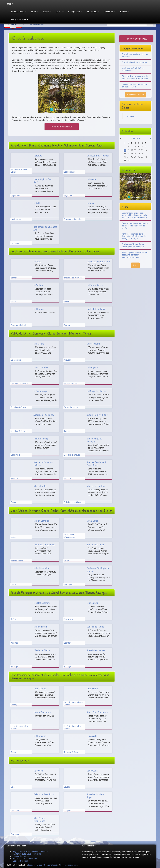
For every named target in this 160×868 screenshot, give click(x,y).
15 (125, 154)
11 (135, 150)
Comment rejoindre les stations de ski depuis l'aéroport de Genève (135, 226)
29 (125, 160)
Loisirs (60, 12)
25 (135, 157)
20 (142, 154)
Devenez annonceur (69, 865)
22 (125, 157)
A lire (135, 265)
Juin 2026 (135, 138)
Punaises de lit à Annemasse (25, 859)
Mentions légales (51, 865)
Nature (35, 12)
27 (142, 157)
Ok (150, 24)
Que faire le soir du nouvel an (135, 62)
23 (128, 157)
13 (142, 150)
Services (125, 12)
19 (139, 154)
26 (139, 157)
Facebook (130, 116)
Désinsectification (20, 861)
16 (128, 154)
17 (132, 154)
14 (146, 150)
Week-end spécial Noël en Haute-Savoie (133, 69)
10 (132, 150)
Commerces (109, 12)
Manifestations (19, 12)
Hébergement (75, 12)
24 (132, 157)
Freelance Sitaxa (35, 865)
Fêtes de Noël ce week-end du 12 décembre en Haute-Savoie (135, 77)
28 (146, 157)
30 (128, 160)
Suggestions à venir (135, 95)
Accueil (10, 4)
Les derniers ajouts (21, 856)
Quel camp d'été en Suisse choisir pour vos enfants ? (133, 246)
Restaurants (93, 12)
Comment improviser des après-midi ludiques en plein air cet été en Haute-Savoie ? (134, 215)
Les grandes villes (20, 19)
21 (146, 154)
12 (139, 150)
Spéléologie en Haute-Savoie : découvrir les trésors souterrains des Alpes (135, 255)
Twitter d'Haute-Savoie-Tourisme (27, 854)
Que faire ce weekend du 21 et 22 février (135, 55)
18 (135, 154)
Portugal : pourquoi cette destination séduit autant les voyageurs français (134, 236)
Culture (47, 12)
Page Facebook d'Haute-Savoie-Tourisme (30, 852)
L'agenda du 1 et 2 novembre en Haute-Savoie (134, 86)
